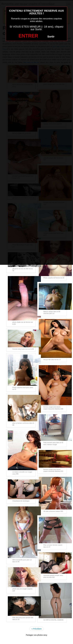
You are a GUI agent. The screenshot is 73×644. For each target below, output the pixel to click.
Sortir (51, 37)
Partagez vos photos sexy (36, 635)
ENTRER (28, 36)
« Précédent (36, 629)
